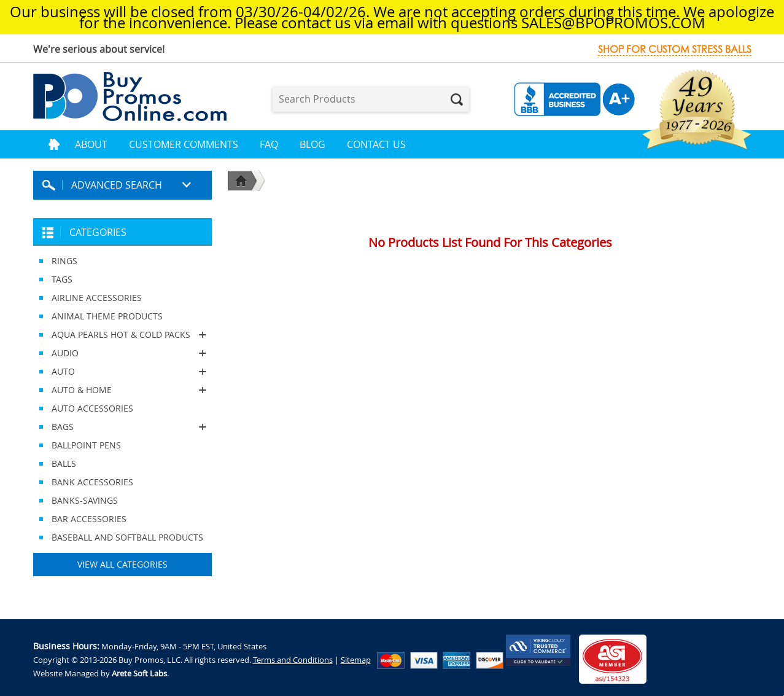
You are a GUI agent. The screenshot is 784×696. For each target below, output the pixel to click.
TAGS (62, 279)
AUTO (122, 372)
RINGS (64, 261)
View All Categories (122, 564)
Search (457, 100)
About (91, 144)
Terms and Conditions (293, 660)
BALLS (64, 463)
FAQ (269, 144)
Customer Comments (184, 144)
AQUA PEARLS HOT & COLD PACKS (122, 335)
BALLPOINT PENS (86, 445)
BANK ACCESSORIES (92, 482)
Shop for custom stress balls (675, 49)
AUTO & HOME (122, 390)
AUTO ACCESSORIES (92, 408)
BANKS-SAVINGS (85, 500)
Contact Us (376, 144)
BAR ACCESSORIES (89, 519)
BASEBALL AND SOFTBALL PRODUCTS (127, 537)
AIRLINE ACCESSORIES (97, 298)
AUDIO (122, 353)
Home (54, 144)
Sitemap (356, 660)
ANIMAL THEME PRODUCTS (107, 316)
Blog (312, 144)
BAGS (122, 427)
